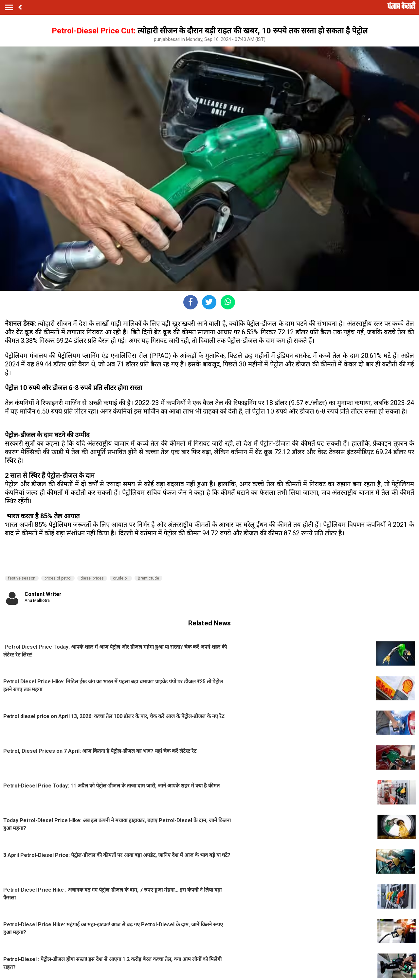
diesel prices (92, 578)
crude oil (121, 578)
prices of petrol (58, 578)
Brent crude (148, 578)
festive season (22, 578)
